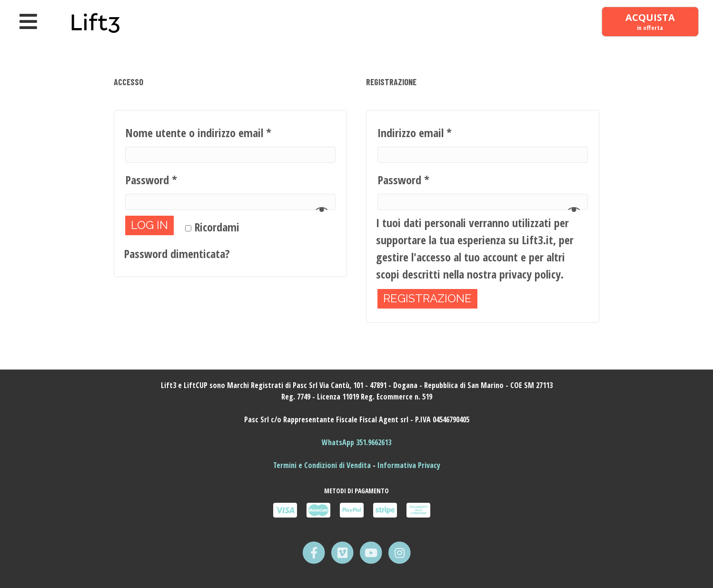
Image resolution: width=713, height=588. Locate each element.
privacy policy (530, 274)
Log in (149, 225)
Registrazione (427, 298)
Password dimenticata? (177, 254)
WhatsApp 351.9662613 (356, 442)
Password (151, 180)
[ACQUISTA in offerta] (650, 22)
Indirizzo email (415, 133)
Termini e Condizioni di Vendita (323, 465)
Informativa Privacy (409, 465)
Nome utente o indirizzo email (198, 133)
